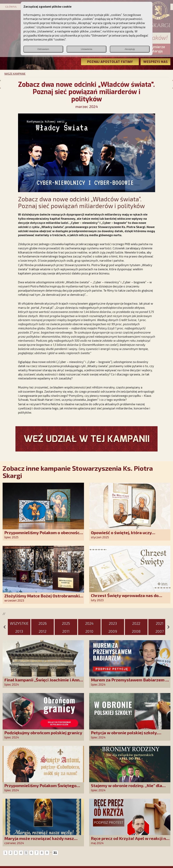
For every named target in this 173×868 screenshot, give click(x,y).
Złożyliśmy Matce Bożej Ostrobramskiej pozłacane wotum (44, 598)
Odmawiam (43, 49)
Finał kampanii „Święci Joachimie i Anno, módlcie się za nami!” (44, 682)
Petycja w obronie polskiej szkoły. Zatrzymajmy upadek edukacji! (124, 735)
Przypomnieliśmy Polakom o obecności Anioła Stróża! (43, 535)
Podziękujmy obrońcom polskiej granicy (43, 733)
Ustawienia (86, 49)
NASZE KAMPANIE (15, 74)
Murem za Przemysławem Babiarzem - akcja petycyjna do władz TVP (129, 682)
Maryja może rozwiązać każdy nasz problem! (39, 841)
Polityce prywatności (128, 19)
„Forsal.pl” (47, 308)
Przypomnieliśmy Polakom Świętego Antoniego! (40, 788)
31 (55, 853)
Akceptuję (130, 49)
